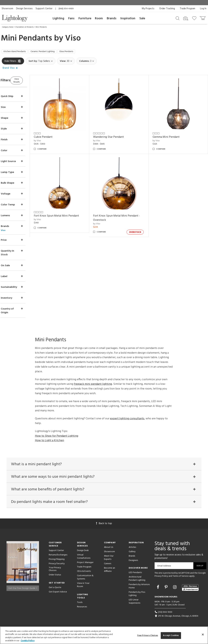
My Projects (148, 9)
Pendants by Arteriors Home (139, 588)
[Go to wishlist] (195, 18)
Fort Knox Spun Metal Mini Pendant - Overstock (125, 211)
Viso (73, 38)
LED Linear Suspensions (134, 603)
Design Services (24, 9)
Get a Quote (55, 589)
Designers (133, 562)
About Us (109, 549)
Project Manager (85, 564)
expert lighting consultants (127, 416)
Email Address (164, 568)
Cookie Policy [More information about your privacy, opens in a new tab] (28, 641)
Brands (112, 18)
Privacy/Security (57, 565)
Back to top (104, 525)
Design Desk (83, 552)
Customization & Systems (85, 579)
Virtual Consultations (84, 558)
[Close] (203, 634)
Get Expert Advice (58, 594)
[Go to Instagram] (175, 589)
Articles (132, 549)
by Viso (50, 138)
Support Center (44, 9)
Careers (108, 565)
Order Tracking (167, 9)
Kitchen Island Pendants (17, 52)
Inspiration (128, 18)
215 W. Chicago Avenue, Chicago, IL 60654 (176, 618)
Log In (203, 9)
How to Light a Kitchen (49, 438)
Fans (71, 18)
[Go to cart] (203, 17)
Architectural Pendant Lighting (137, 580)
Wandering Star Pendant (117, 134)
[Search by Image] (186, 18)
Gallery (132, 553)
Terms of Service (181, 578)
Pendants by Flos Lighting (137, 596)
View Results (29, 81)
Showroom (7, 9)
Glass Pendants (77, 52)
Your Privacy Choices (55, 571)
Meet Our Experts (109, 559)
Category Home (8, 27)
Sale (142, 18)
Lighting (58, 18)
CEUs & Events (84, 573)
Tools (80, 604)
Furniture (85, 18)
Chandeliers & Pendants (24, 27)
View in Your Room (83, 587)
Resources (82, 609)
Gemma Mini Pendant (170, 134)
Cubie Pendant (56, 134)
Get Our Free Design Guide (23, 589)
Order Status (55, 577)
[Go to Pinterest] (167, 589)
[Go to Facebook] (158, 589)
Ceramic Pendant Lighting (49, 52)
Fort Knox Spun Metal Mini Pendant (69, 209)
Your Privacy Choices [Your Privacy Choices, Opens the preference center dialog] (148, 635)
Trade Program (187, 9)
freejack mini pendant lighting (93, 381)
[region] (104, 635)
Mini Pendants (41, 27)
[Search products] (178, 18)
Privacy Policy (161, 578)
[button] (11, 69)
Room (99, 18)
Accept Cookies (171, 635)
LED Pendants (135, 574)
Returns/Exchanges (58, 557)
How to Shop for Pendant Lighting (57, 433)
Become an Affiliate (110, 571)
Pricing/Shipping (57, 561)
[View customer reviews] (190, 589)
